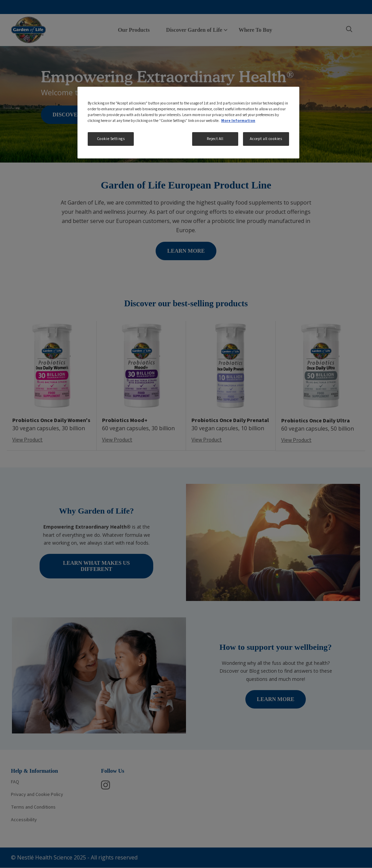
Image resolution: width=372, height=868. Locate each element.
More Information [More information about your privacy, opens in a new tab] (238, 121)
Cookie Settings (111, 139)
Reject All (215, 139)
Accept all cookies (266, 139)
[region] (188, 123)
